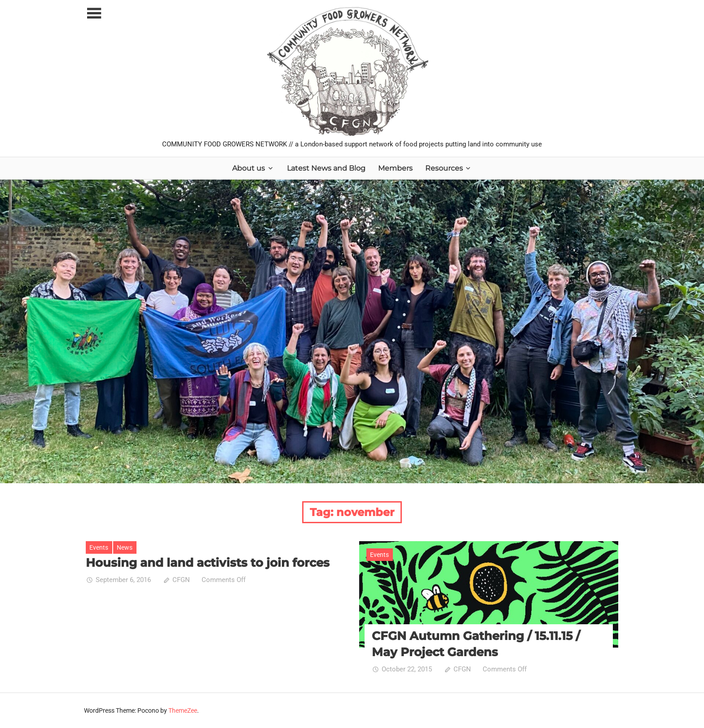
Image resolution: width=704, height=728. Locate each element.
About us (249, 168)
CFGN (181, 580)
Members (395, 168)
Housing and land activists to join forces (208, 563)
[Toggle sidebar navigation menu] (94, 14)
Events (99, 547)
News (125, 547)
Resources (444, 168)
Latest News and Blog (326, 168)
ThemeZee (183, 710)
